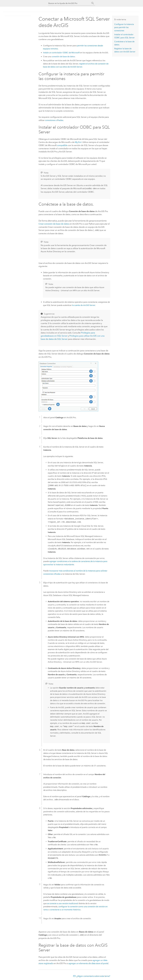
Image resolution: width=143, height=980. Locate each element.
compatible (62, 145)
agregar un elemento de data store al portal (88, 963)
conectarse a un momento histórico (65, 909)
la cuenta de (84, 305)
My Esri (78, 142)
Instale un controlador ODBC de (61, 53)
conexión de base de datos (63, 57)
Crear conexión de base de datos (54, 224)
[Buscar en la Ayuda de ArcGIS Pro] (69, 3)
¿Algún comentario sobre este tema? (93, 975)
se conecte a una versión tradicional (63, 903)
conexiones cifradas (54, 120)
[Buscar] (93, 3)
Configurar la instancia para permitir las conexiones (124, 27)
